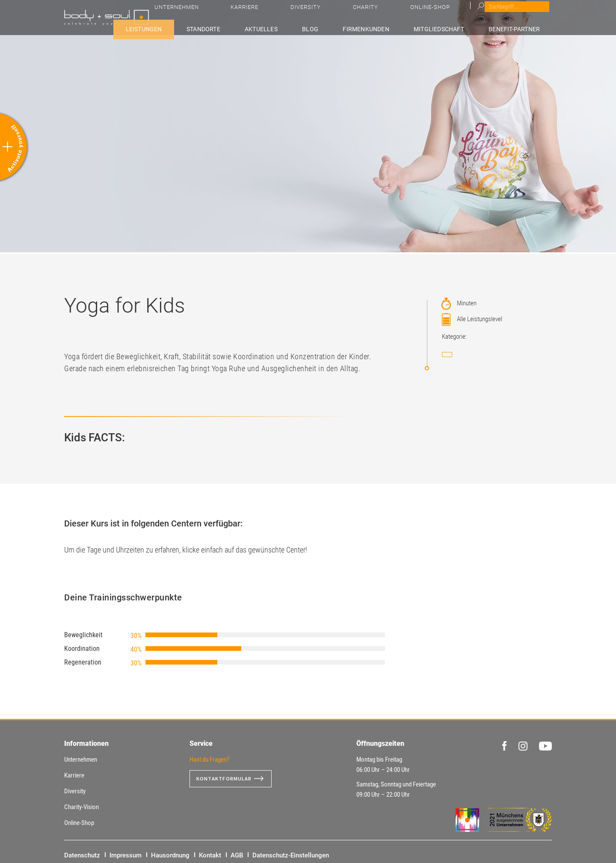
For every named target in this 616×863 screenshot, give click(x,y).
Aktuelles (311, 28)
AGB (237, 855)
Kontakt (210, 855)
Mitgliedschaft (456, 28)
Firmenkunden (392, 28)
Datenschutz (82, 855)
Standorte (263, 28)
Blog (348, 28)
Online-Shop (509, 13)
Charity (469, 13)
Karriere (395, 13)
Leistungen (213, 28)
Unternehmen (351, 13)
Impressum (126, 855)
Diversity (433, 13)
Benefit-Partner (523, 28)
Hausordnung (170, 855)
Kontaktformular (228, 779)
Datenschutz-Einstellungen (291, 855)
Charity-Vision (81, 807)
